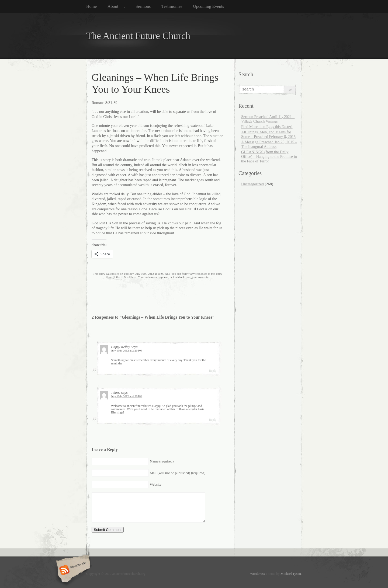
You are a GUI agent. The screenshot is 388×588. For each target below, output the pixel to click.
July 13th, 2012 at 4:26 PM (127, 396)
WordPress (257, 574)
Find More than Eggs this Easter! (267, 127)
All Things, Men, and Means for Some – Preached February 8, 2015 (268, 134)
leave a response (158, 277)
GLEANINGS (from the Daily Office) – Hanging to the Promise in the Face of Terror (269, 156)
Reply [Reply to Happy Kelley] (213, 371)
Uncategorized (252, 184)
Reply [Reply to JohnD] (213, 420)
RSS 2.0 (126, 277)
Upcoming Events (208, 6)
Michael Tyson (291, 574)
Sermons (143, 6)
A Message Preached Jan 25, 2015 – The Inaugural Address (269, 144)
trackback (179, 277)
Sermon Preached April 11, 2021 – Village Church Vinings (268, 119)
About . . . (116, 6)
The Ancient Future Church (138, 36)
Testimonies (172, 6)
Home (91, 6)
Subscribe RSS (72, 570)
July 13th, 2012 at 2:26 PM (127, 351)
